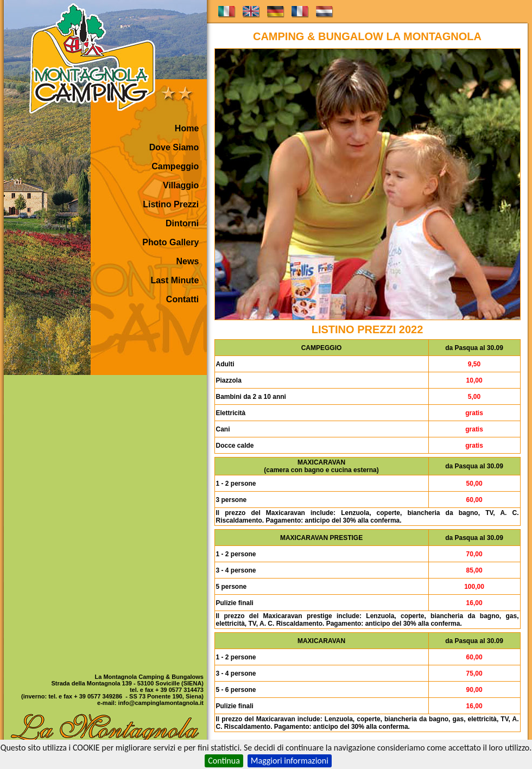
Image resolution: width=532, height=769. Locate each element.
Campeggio (175, 166)
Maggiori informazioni (290, 761)
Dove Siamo (174, 147)
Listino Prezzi (171, 204)
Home (187, 128)
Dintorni (182, 223)
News (188, 261)
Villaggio (181, 185)
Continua (224, 761)
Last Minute (175, 280)
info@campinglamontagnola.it (161, 703)
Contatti (182, 299)
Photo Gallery (170, 242)
